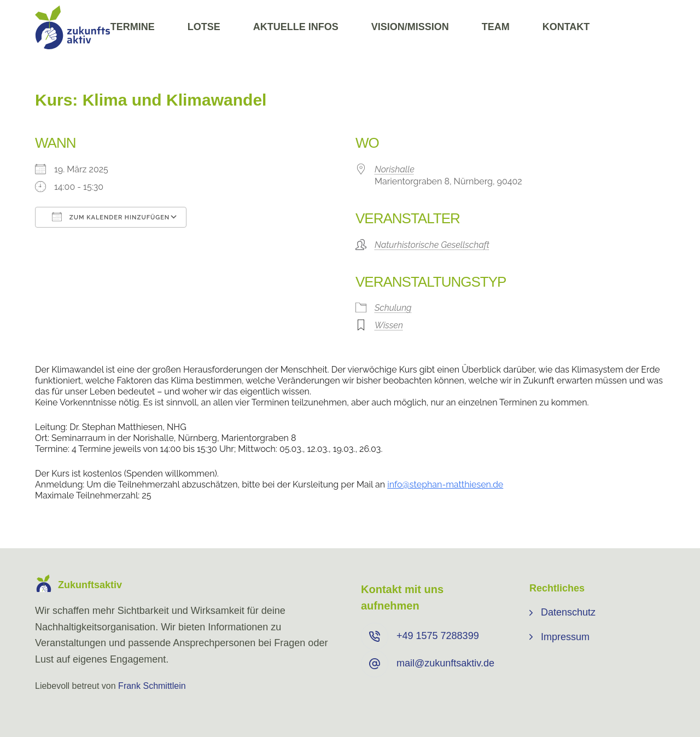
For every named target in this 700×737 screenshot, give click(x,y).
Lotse (204, 27)
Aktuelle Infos (296, 27)
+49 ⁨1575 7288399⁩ (438, 636)
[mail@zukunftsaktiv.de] (375, 664)
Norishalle (395, 169)
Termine (133, 27)
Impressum (565, 637)
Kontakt (566, 27)
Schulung (393, 308)
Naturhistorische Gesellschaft (432, 245)
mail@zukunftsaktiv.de (445, 663)
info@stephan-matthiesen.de (445, 484)
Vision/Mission (410, 27)
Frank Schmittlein (152, 686)
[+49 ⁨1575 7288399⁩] (375, 636)
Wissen (389, 325)
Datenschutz (568, 612)
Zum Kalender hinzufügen (111, 217)
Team (496, 27)
